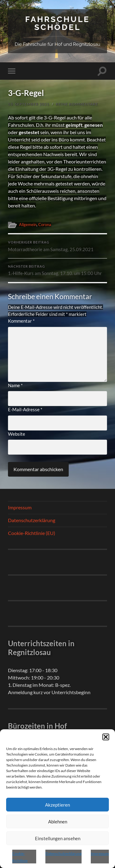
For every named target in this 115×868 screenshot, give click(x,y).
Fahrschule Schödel (57, 23)
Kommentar (21, 321)
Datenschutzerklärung (63, 853)
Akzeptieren (57, 805)
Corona (45, 225)
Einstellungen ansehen (58, 838)
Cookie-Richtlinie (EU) (32, 533)
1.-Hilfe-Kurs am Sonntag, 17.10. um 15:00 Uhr (57, 270)
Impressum (100, 853)
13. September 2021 (29, 104)
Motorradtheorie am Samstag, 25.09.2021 (57, 246)
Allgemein (28, 225)
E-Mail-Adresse (25, 409)
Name (15, 385)
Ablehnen (58, 822)
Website (17, 434)
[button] (106, 737)
